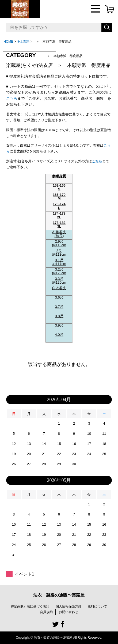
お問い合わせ (68, 612)
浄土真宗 (23, 42)
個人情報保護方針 (68, 606)
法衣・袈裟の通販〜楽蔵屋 (59, 595)
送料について (97, 606)
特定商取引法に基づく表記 (30, 606)
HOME (8, 42)
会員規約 (46, 612)
